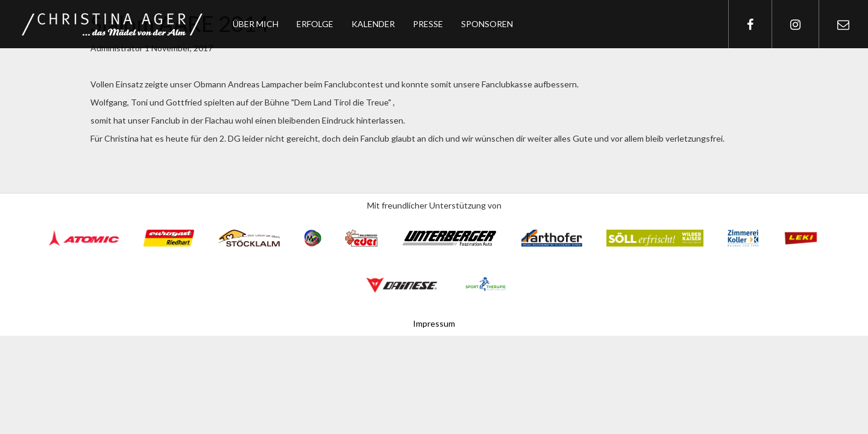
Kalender (373, 24)
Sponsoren (487, 24)
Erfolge (315, 24)
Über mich (256, 24)
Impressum (434, 323)
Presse (428, 24)
